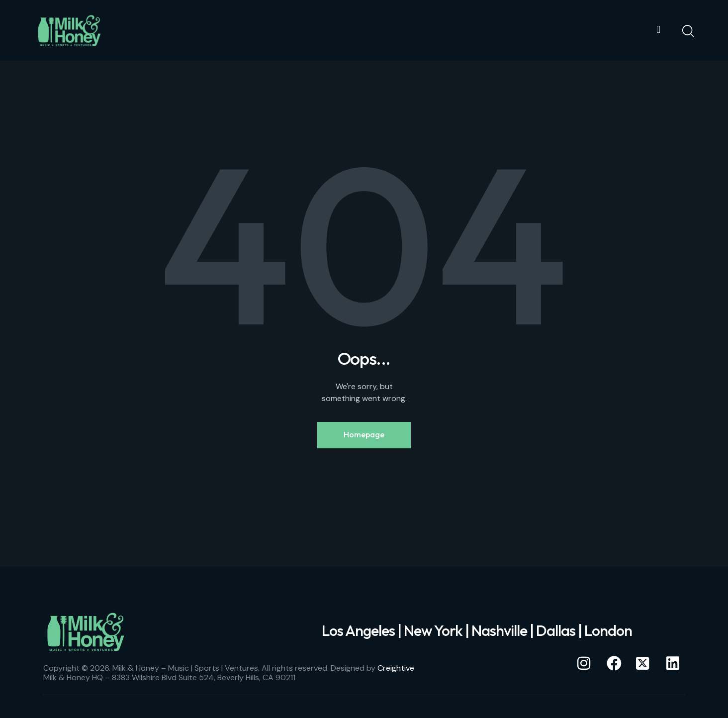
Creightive (396, 669)
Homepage (364, 435)
